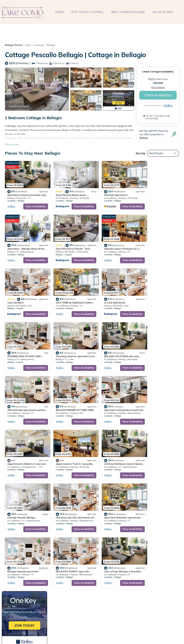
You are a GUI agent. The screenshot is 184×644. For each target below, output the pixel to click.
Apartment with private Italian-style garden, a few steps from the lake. (134, 572)
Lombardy (38, 45)
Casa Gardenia (104, 244)
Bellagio (51, 45)
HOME (60, 12)
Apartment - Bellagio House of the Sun (117, 588)
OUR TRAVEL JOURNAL (88, 12)
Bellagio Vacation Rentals (23, 572)
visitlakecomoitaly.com (76, 633)
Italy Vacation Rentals (21, 583)
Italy (28, 45)
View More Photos (19, 106)
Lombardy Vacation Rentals (24, 578)
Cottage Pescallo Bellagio (110, 398)
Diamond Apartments (108, 193)
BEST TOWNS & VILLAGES (128, 12)
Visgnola (20, 250)
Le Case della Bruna (18, 295)
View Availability (32, 204)
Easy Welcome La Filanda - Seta (25, 244)
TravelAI (142, 633)
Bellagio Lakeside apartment (67, 449)
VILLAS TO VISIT (163, 12)
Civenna (64, 301)
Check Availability (158, 95)
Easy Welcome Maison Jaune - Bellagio (118, 578)
